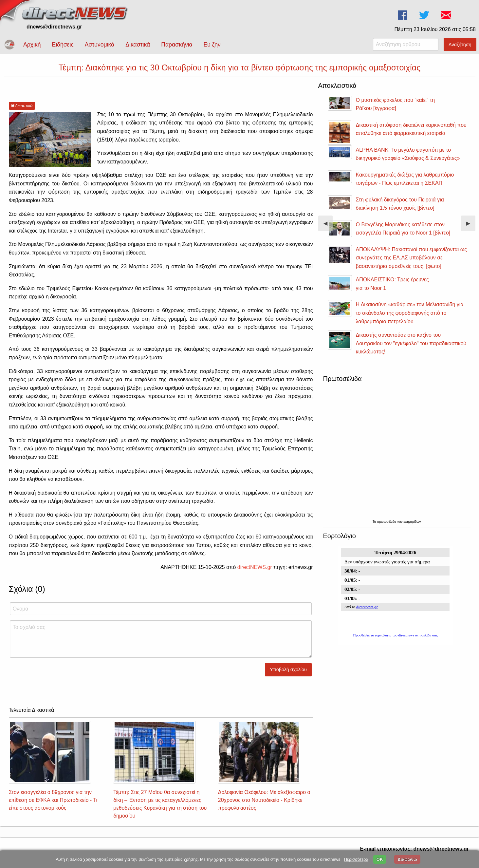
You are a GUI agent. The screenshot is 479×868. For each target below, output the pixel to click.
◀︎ (328, 226)
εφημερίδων (412, 522)
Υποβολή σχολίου (288, 670)
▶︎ (471, 226)
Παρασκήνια (177, 45)
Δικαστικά (138, 45)
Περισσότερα (356, 859)
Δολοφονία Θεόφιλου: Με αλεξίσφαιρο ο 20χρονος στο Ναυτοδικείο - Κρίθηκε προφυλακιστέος (264, 800)
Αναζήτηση (460, 45)
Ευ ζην (212, 45)
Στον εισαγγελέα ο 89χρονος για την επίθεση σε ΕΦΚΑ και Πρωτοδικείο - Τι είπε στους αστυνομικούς (53, 800)
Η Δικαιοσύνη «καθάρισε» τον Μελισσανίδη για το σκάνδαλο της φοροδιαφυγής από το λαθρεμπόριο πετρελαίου (410, 313)
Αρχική (32, 45)
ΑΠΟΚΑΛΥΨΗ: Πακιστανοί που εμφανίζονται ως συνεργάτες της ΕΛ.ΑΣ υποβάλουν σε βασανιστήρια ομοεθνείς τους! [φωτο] (411, 258)
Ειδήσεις (63, 45)
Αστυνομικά (100, 45)
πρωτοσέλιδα (387, 522)
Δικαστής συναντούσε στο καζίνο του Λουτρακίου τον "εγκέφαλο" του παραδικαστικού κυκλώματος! (411, 343)
